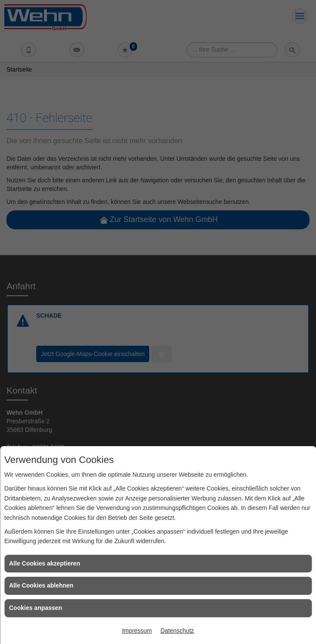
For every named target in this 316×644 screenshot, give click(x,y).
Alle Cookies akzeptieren (45, 563)
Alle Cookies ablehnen (41, 585)
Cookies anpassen (36, 608)
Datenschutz (177, 631)
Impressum (137, 631)
